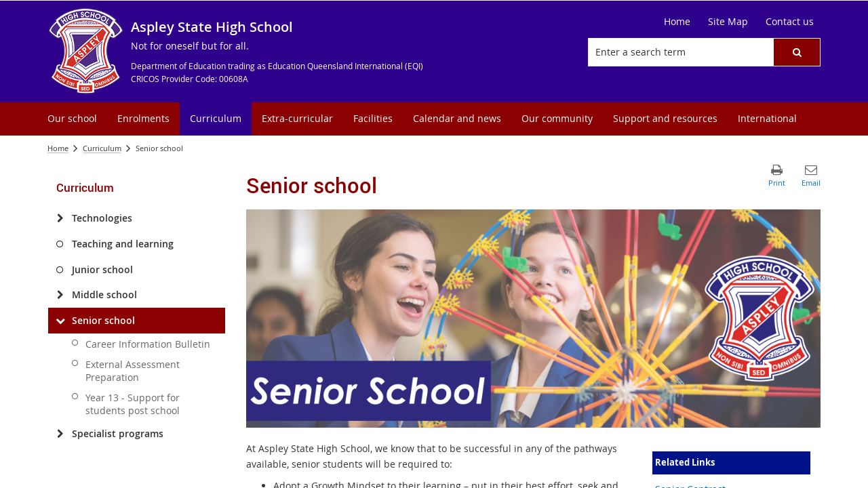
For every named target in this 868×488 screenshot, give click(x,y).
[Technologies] (60, 218)
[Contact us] (790, 22)
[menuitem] (72, 119)
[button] (797, 52)
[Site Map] (728, 22)
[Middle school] (60, 295)
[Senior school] (60, 321)
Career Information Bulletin (148, 344)
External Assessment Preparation (133, 371)
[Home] (677, 22)
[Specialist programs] (60, 434)
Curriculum (102, 148)
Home (58, 148)
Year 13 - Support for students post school (133, 404)
